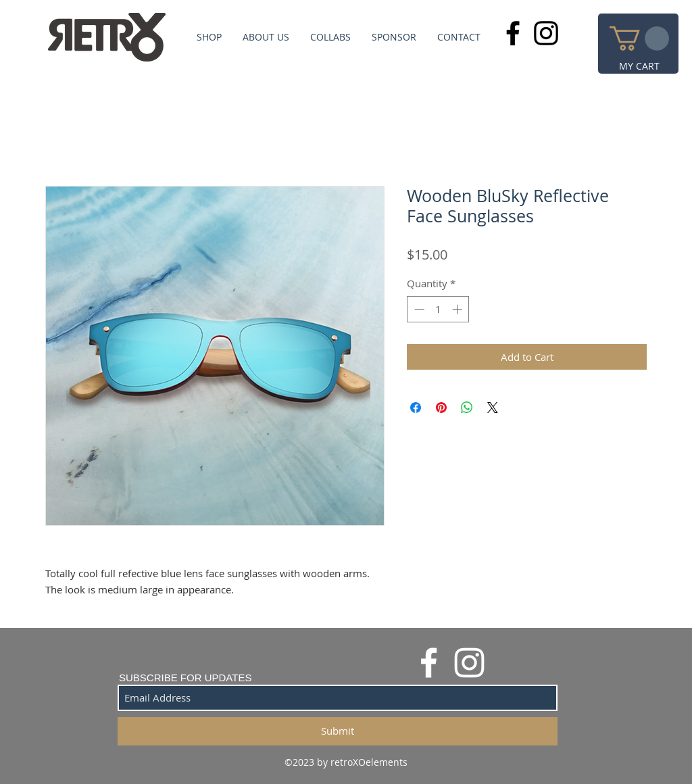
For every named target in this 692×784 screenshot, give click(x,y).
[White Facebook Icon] (429, 663)
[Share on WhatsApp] (467, 408)
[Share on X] (493, 408)
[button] (639, 39)
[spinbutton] (438, 309)
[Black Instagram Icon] (546, 33)
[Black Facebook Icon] (513, 33)
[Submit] (338, 731)
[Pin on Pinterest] (441, 408)
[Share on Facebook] (416, 408)
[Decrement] (418, 309)
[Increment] (459, 309)
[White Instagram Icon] (469, 663)
